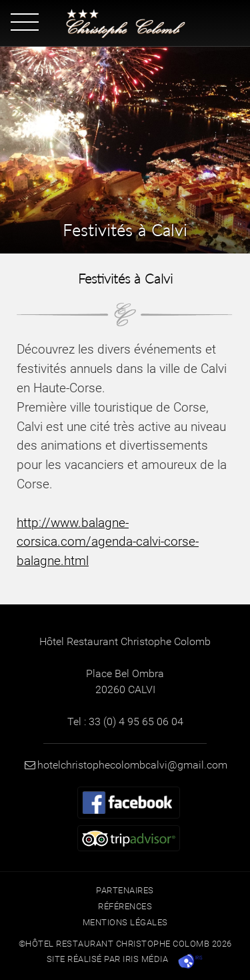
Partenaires (125, 890)
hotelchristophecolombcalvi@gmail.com (125, 765)
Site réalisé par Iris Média (108, 959)
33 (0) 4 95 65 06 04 (136, 721)
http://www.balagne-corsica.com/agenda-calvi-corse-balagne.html (108, 542)
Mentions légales (125, 922)
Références (125, 906)
